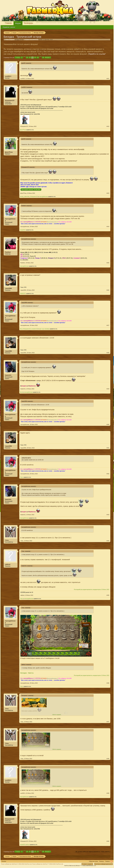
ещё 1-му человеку (44, 329)
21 (30, 58)
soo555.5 (8, 76)
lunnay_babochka (25, 197)
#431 (108, 448)
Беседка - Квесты (27, 673)
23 (35, 58)
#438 (108, 759)
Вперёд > (48, 58)
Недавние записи (9, 27)
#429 (108, 389)
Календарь (29, 23)
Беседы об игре (19, 40)
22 (32, 58)
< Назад (17, 58)
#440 (108, 841)
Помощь (102, 861)
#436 (108, 683)
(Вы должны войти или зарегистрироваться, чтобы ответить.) (93, 852)
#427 (108, 325)
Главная (8, 23)
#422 (108, 126)
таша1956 (8, 288)
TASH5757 (23, 293)
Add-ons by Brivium (80, 866)
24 (38, 58)
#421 (108, 79)
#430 (108, 424)
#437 (108, 722)
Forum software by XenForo (17, 864)
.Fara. (22, 477)
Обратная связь (94, 861)
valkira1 (8, 564)
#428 (108, 353)
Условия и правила (87, 864)
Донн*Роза (23, 130)
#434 (108, 541)
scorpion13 (34, 329)
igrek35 (40, 40)
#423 (108, 193)
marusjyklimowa (43, 197)
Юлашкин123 (10, 100)
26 (43, 58)
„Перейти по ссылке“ (97, 54)
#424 (108, 227)
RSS (112, 861)
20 (27, 58)
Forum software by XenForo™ (48, 864)
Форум (18, 23)
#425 (108, 263)
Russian (4, 861)
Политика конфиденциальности (104, 864)
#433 (108, 515)
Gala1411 (8, 375)
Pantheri (8, 252)
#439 (108, 793)
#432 (108, 474)
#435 (108, 595)
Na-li (21, 329)
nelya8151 (23, 230)
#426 (108, 290)
